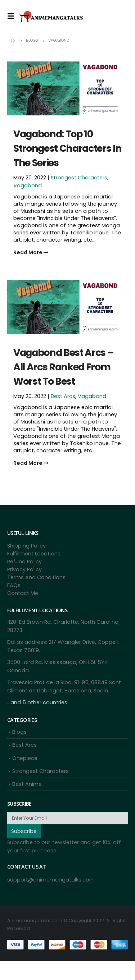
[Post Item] (67, 88)
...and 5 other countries (37, 702)
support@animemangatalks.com (51, 880)
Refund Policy (24, 562)
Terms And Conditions (36, 577)
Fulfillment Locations (34, 554)
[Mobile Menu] (13, 16)
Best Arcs (63, 396)
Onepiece (25, 758)
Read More (31, 252)
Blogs (19, 732)
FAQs (14, 585)
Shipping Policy (26, 546)
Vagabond (28, 186)
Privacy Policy (24, 569)
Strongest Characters (79, 178)
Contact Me (23, 593)
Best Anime (27, 784)
